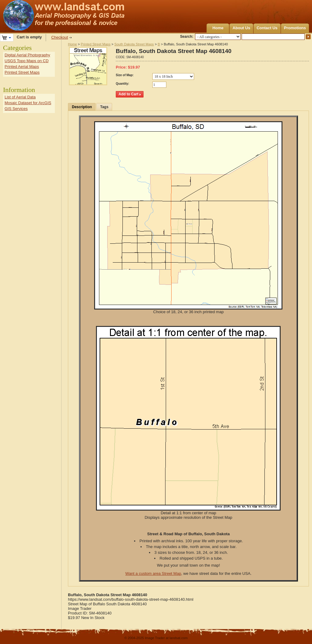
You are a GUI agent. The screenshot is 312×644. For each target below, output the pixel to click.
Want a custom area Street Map (153, 573)
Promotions (295, 28)
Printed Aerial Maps (22, 67)
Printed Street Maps (96, 44)
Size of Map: (125, 75)
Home (218, 28)
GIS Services (16, 109)
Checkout (60, 37)
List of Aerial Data (20, 97)
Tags (104, 107)
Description (82, 107)
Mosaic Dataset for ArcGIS (28, 103)
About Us (241, 28)
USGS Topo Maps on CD (27, 61)
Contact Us (267, 28)
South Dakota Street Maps (134, 44)
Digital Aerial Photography (27, 55)
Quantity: (122, 84)
